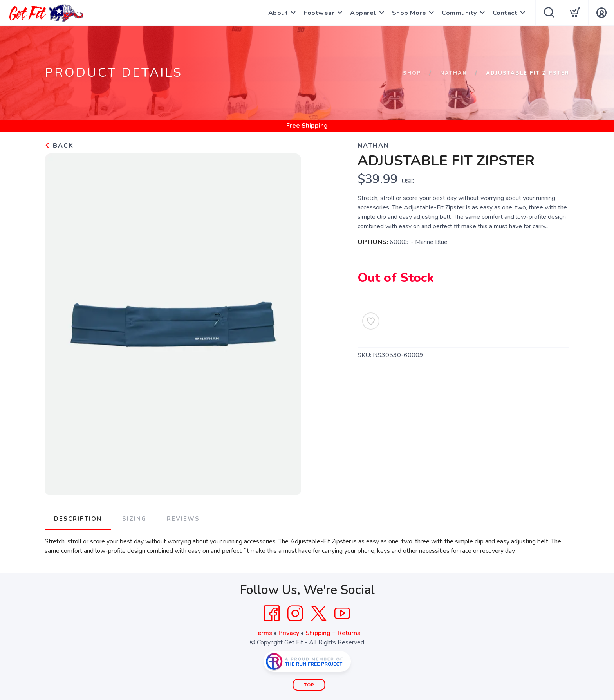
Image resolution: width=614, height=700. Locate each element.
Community (459, 13)
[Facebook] (272, 613)
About (278, 13)
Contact (505, 13)
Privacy (289, 633)
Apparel (363, 13)
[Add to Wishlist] (371, 321)
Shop (412, 73)
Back (59, 146)
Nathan (454, 73)
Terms (263, 633)
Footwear (319, 13)
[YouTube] (342, 613)
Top (309, 685)
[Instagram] (295, 613)
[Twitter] (319, 613)
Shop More (409, 13)
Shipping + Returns (333, 633)
